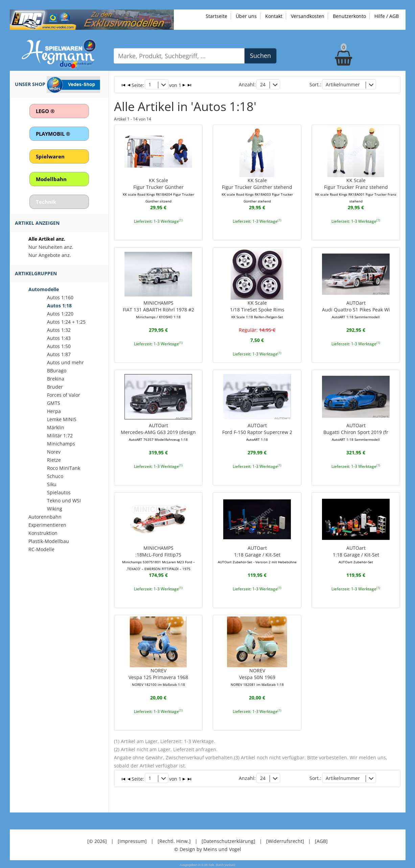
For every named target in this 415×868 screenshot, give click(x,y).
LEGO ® (45, 111)
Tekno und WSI (64, 501)
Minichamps (61, 444)
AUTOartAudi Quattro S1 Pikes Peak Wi (356, 309)
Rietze (54, 460)
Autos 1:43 (59, 338)
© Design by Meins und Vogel (208, 849)
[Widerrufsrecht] (285, 841)
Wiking (55, 509)
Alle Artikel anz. (47, 239)
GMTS (54, 403)
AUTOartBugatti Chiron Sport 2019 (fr (356, 432)
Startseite (216, 16)
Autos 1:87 (59, 354)
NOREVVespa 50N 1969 (257, 677)
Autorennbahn (45, 517)
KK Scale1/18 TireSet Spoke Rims (257, 309)
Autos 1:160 (60, 297)
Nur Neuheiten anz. (51, 247)
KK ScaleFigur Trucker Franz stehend (356, 190)
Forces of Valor (64, 395)
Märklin (56, 427)
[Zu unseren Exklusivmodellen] (92, 19)
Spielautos (59, 492)
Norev (54, 452)
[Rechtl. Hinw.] (174, 841)
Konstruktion (43, 533)
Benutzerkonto (349, 16)
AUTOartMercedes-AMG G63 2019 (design (158, 432)
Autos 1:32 (59, 330)
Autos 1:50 (59, 346)
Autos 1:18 (59, 306)
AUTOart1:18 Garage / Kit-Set (257, 555)
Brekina (56, 379)
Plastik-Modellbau (49, 541)
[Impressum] (132, 841)
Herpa (54, 411)
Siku (52, 484)
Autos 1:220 (60, 314)
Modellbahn (51, 179)
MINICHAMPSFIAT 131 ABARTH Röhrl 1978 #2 (158, 309)
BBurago (57, 371)
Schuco (55, 476)
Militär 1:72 (60, 436)
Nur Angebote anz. (50, 255)
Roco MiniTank (64, 468)
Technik (46, 202)
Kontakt (274, 16)
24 (263, 84)
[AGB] (321, 841)
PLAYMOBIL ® (53, 134)
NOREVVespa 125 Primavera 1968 (158, 677)
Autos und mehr (65, 362)
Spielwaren (50, 156)
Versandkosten (308, 16)
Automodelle (44, 289)
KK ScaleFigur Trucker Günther (158, 190)
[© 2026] (97, 841)
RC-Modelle (41, 549)
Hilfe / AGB (387, 16)
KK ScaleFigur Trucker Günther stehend (257, 190)
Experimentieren (47, 525)
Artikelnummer (343, 84)
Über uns (246, 16)
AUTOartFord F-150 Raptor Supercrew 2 (257, 432)
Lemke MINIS (62, 419)
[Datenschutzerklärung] (228, 841)
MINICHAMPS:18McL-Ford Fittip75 (158, 558)
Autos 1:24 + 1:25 (66, 322)
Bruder (55, 387)
